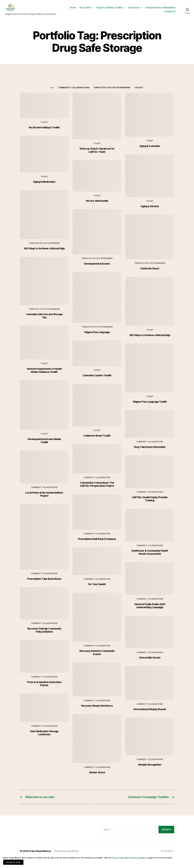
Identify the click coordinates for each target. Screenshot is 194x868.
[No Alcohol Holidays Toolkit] (44, 109)
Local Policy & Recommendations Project (44, 498)
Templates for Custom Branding (112, 91)
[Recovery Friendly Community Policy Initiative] (44, 607)
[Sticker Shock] (97, 742)
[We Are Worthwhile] (97, 180)
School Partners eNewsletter (146, 13)
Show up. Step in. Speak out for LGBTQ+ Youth (97, 154)
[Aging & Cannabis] (150, 119)
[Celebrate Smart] (150, 241)
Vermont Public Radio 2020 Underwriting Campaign (150, 610)
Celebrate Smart (150, 272)
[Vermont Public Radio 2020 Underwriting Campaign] (150, 582)
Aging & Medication (44, 186)
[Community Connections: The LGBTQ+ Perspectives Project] (97, 463)
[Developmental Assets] (97, 236)
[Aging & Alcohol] (150, 180)
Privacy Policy (118, 858)
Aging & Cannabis (150, 150)
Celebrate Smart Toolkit (97, 439)
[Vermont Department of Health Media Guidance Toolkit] (44, 346)
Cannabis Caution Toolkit (97, 379)
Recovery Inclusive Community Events (97, 656)
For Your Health (97, 588)
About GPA (118, 9)
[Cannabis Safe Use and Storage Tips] (44, 285)
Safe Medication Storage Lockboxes (44, 737)
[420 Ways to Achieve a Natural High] (44, 219)
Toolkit (139, 91)
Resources (167, 9)
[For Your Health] (97, 565)
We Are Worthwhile (97, 205)
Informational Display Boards (150, 713)
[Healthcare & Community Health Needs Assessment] (150, 529)
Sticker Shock (97, 776)
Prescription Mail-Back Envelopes (97, 543)
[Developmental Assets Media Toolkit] (44, 409)
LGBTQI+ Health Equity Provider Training (150, 503)
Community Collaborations (74, 91)
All (52, 91)
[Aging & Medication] (44, 158)
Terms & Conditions (138, 858)
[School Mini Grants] (150, 636)
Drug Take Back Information (150, 451)
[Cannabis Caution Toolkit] (97, 357)
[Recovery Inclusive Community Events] (97, 621)
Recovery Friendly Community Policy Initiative (44, 634)
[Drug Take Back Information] (150, 428)
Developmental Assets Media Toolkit (44, 445)
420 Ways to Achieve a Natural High (44, 252)
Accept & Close (13, 862)
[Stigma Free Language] (97, 301)
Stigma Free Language (97, 336)
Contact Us (170, 13)
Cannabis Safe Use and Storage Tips (44, 320)
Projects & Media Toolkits (143, 9)
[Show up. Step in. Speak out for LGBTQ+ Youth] (97, 120)
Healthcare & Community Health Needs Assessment (150, 556)
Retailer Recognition (150, 769)
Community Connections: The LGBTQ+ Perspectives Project (97, 488)
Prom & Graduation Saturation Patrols (44, 688)
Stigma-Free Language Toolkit (150, 406)
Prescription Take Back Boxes (44, 583)
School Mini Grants (150, 661)
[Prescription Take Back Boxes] (44, 541)
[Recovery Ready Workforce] (97, 683)
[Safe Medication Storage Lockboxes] (44, 712)
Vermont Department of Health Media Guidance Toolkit (44, 374)
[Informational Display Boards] (150, 687)
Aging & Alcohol (150, 210)
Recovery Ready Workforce (97, 710)
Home (106, 9)
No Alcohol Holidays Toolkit (44, 131)
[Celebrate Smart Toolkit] (97, 409)
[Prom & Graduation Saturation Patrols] (44, 660)
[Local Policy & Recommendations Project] (44, 471)
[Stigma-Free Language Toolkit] (150, 372)
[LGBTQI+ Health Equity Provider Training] (150, 476)
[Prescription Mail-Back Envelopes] (97, 516)
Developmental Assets (97, 268)
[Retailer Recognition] (150, 740)
